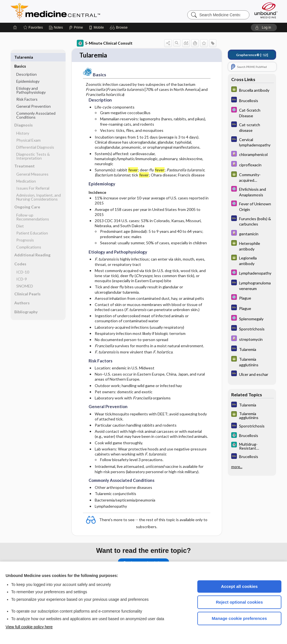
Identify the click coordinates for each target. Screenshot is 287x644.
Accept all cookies (239, 586)
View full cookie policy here (29, 627)
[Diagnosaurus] (252, 100)
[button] (120, 27)
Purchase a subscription (143, 559)
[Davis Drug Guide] (252, 154)
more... (237, 467)
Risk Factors (27, 90)
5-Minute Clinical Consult (105, 43)
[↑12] (252, 55)
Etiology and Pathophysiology (31, 81)
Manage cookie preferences (239, 618)
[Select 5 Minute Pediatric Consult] (252, 112)
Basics (20, 57)
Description (26, 65)
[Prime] (76, 27)
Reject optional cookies (239, 602)
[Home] (15, 27)
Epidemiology (28, 72)
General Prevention (33, 97)
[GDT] (252, 90)
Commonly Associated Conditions (36, 106)
